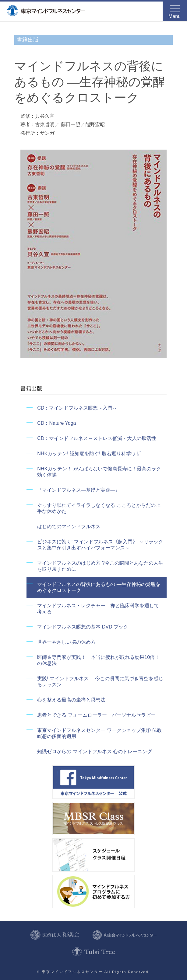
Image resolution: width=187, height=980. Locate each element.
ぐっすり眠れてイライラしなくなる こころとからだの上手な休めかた (99, 508)
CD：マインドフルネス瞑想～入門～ (77, 408)
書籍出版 (28, 40)
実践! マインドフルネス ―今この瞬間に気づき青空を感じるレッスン (100, 682)
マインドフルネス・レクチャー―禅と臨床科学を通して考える (98, 609)
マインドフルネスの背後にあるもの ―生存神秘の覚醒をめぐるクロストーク (99, 587)
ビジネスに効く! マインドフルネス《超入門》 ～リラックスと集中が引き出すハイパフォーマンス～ (100, 545)
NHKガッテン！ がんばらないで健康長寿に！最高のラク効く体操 (99, 472)
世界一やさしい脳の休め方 (66, 642)
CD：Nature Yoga (56, 423)
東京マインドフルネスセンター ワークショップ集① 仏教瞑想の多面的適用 (99, 733)
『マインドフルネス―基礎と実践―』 (79, 490)
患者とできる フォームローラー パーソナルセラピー (96, 715)
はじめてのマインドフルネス (69, 526)
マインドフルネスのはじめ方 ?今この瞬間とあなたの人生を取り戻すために (100, 566)
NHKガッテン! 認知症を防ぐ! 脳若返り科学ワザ (89, 454)
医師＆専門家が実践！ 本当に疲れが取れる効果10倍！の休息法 (98, 660)
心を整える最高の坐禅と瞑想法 (71, 700)
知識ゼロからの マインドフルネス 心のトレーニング (95, 751)
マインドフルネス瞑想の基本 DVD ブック (83, 627)
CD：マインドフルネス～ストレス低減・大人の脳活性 (97, 438)
